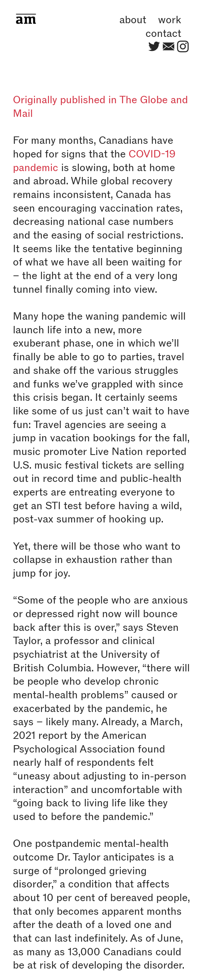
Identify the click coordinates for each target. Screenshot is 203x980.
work (170, 20)
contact (163, 33)
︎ (154, 47)
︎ (169, 47)
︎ (183, 47)
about (133, 20)
